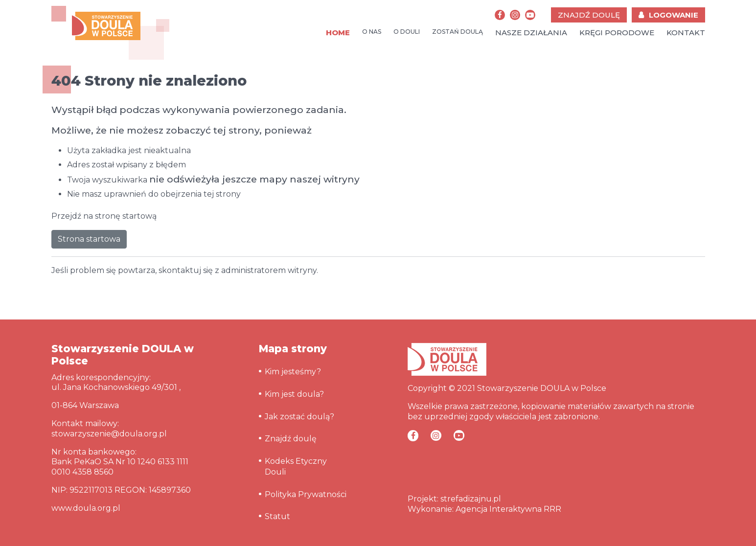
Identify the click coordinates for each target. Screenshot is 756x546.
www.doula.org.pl (86, 508)
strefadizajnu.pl (471, 499)
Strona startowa (89, 239)
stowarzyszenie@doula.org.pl (109, 434)
